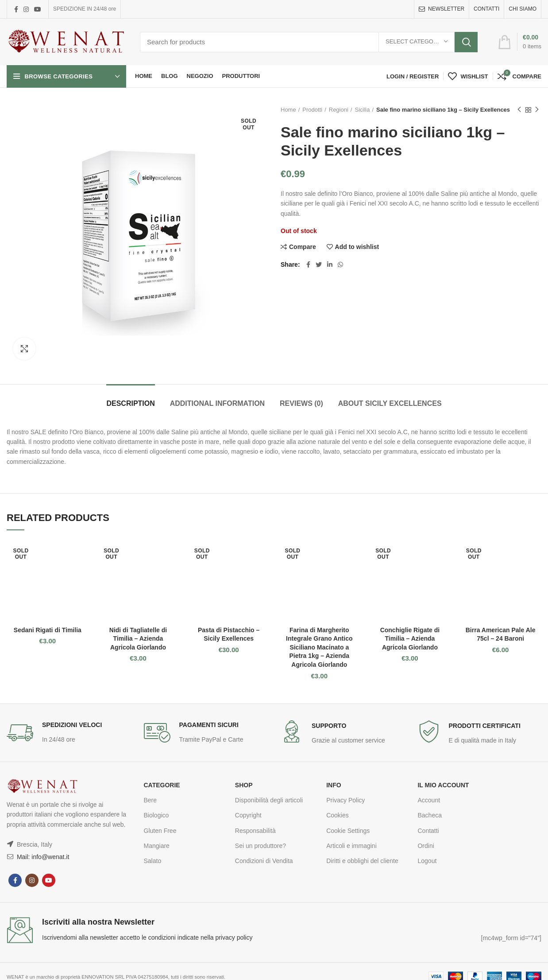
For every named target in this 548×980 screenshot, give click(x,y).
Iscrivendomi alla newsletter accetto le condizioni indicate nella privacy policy (147, 937)
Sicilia (362, 110)
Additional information (218, 403)
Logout (427, 861)
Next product (537, 110)
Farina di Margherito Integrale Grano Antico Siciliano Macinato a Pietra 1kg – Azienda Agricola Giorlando (319, 647)
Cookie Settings (348, 831)
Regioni (339, 110)
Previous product (519, 110)
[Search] (309, 42)
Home (288, 110)
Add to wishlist (357, 247)
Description (130, 403)
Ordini (426, 846)
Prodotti (312, 110)
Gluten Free (160, 831)
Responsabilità (255, 831)
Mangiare (157, 846)
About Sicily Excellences (390, 403)
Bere (151, 800)
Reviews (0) (301, 403)
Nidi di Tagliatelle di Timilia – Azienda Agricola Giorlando (138, 639)
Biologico (156, 815)
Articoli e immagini (351, 846)
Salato (153, 861)
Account (429, 800)
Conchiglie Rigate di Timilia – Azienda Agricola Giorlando (410, 639)
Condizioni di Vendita (264, 861)
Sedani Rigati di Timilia (48, 630)
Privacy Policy (345, 800)
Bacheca (429, 815)
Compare (303, 247)
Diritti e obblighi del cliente (362, 861)
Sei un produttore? (260, 846)
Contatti (428, 831)
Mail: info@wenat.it (42, 857)
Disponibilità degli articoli (269, 800)
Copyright (248, 815)
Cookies (338, 815)
